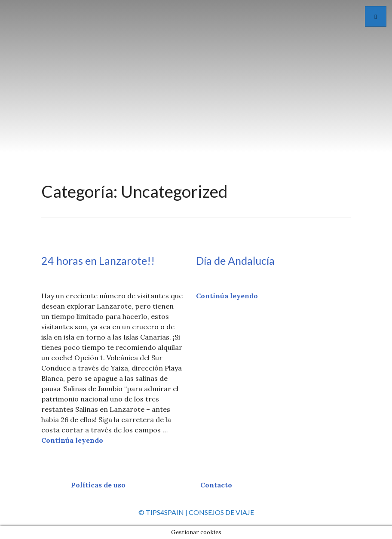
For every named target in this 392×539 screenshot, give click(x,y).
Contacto (216, 485)
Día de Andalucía (235, 260)
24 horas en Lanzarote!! (98, 260)
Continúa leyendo (72, 440)
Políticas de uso (98, 485)
